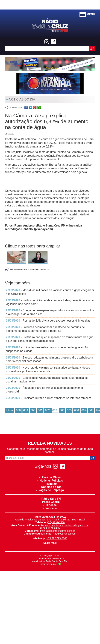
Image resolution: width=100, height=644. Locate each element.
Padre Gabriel (50, 502)
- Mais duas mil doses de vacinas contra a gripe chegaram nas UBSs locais (50, 292)
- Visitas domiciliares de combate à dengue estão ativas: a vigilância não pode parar (50, 302)
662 (47, 410)
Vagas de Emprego (50, 490)
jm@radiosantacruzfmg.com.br (58, 531)
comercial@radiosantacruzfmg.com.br (67, 525)
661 (40, 410)
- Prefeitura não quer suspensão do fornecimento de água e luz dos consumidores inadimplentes (50, 339)
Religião (50, 484)
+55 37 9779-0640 (57, 538)
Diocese (50, 505)
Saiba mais (50, 543)
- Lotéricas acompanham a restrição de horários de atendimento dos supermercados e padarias (45, 329)
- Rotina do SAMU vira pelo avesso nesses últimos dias (48, 321)
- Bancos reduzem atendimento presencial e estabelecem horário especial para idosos (49, 359)
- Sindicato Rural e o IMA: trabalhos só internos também (48, 398)
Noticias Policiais (50, 481)
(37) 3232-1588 (56, 522)
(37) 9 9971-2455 (50, 528)
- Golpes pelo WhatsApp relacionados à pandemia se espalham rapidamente (47, 380)
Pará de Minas (50, 477)
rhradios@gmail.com (64, 534)
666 (77, 410)
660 (33, 410)
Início (9, 410)
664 (62, 410)
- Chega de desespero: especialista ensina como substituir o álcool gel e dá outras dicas (50, 312)
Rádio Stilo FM (50, 499)
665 (69, 410)
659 (26, 410)
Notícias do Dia (50, 487)
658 (18, 410)
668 (91, 410)
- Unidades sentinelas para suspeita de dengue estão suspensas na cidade (47, 349)
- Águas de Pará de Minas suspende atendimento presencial (44, 390)
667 (84, 410)
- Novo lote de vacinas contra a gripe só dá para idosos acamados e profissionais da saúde (48, 369)
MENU (87, 14)
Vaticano (50, 508)
